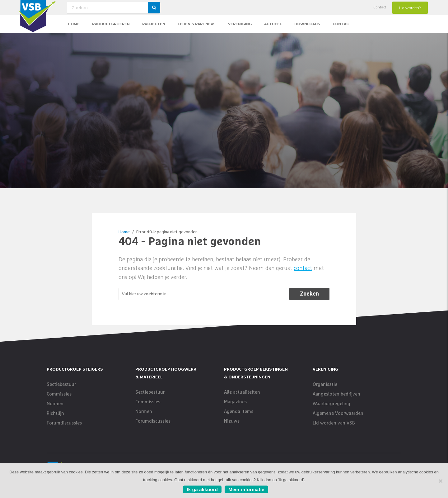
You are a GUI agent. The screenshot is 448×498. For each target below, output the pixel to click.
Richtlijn (55, 413)
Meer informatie (246, 489)
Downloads (307, 24)
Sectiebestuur (61, 384)
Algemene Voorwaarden (338, 413)
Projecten (154, 24)
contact (303, 268)
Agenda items (239, 412)
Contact (380, 7)
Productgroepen (111, 24)
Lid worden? (410, 8)
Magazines (235, 402)
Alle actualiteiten (242, 392)
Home (74, 24)
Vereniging (240, 24)
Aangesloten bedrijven (336, 394)
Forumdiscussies (64, 423)
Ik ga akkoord (202, 489)
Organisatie (325, 384)
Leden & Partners (197, 24)
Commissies (59, 394)
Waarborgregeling (331, 404)
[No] (440, 481)
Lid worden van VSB (334, 423)
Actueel (273, 24)
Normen (55, 404)
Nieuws (232, 421)
